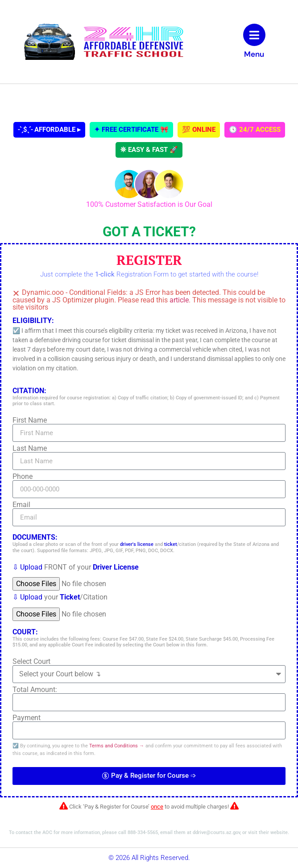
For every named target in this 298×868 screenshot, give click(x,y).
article (179, 300)
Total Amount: (35, 690)
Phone (23, 477)
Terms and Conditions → (117, 746)
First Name (30, 420)
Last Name (30, 449)
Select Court (31, 662)
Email (21, 505)
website (279, 832)
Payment (27, 718)
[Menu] (254, 35)
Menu (254, 54)
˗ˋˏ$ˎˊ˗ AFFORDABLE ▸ (49, 130)
